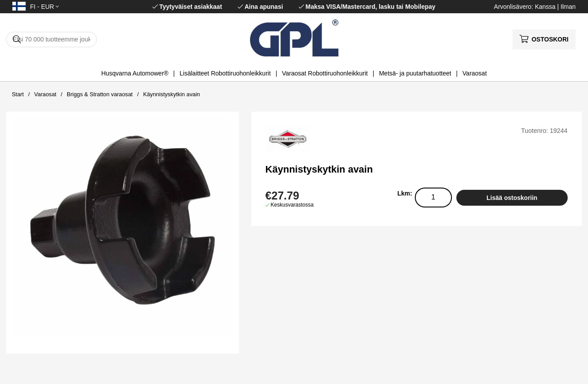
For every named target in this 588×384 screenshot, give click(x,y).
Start (18, 94)
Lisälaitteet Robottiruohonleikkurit (225, 73)
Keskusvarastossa (292, 205)
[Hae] (51, 40)
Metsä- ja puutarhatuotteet (415, 73)
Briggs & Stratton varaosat (100, 94)
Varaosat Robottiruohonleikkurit (325, 73)
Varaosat (475, 73)
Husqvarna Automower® (135, 73)
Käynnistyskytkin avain (172, 94)
